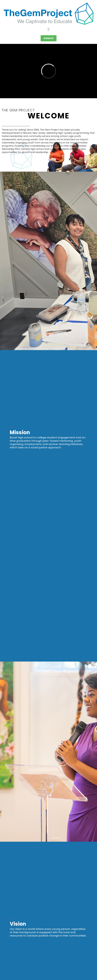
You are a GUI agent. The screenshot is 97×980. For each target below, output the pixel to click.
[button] (49, 29)
